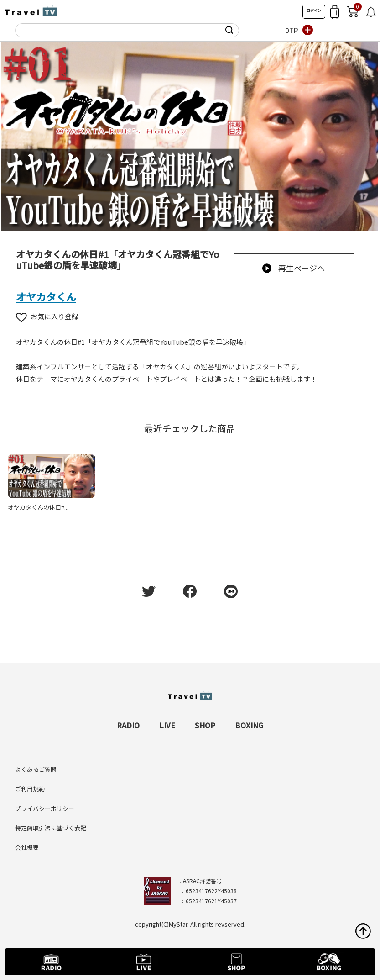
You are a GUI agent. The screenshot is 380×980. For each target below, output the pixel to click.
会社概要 (27, 847)
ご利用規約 (30, 789)
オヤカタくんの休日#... (38, 507)
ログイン (314, 10)
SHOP (205, 725)
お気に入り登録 (47, 316)
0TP (292, 30)
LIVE (167, 725)
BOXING (249, 725)
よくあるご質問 (36, 769)
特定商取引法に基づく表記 (51, 828)
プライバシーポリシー (45, 809)
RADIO (128, 725)
